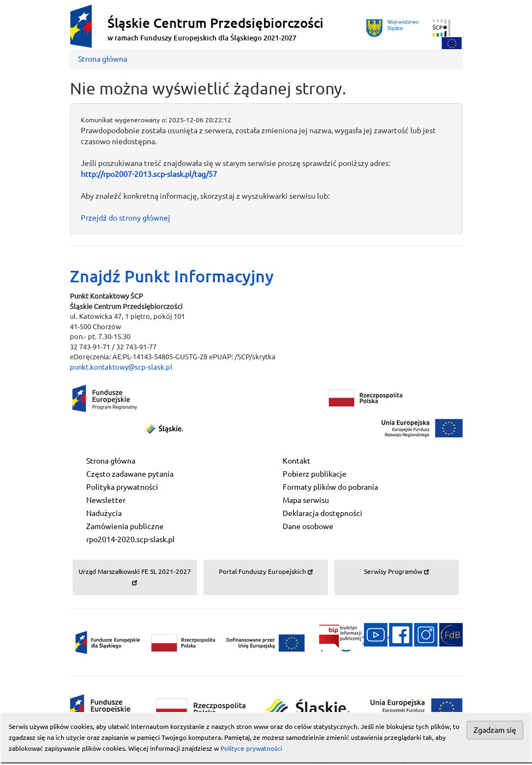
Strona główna (103, 59)
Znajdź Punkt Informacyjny (172, 276)
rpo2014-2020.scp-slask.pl (130, 539)
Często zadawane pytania (130, 474)
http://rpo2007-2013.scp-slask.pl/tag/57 (149, 174)
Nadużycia (104, 513)
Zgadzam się (495, 730)
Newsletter (106, 500)
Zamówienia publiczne (125, 526)
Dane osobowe (308, 526)
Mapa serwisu (306, 500)
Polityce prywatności (251, 748)
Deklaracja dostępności (322, 513)
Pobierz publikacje (315, 474)
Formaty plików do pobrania (330, 487)
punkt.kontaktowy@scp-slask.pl (121, 367)
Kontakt (297, 461)
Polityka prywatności (122, 487)
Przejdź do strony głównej (125, 218)
